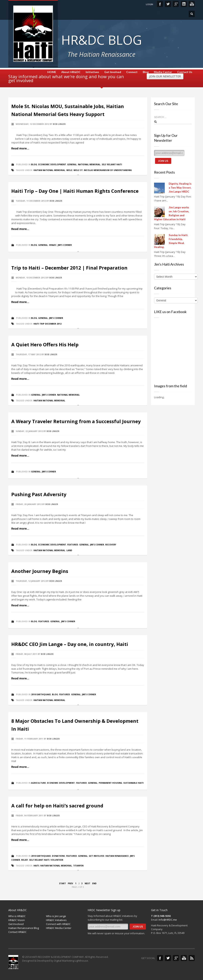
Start (62, 883)
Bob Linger (59, 124)
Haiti (36, 866)
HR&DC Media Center (59, 928)
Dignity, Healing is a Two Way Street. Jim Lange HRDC (180, 188)
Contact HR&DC (17, 932)
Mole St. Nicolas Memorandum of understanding (103, 170)
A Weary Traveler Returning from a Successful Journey (76, 421)
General (72, 164)
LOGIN (149, 4)
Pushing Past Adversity (39, 494)
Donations (58, 856)
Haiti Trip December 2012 (47, 324)
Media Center (163, 72)
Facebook (160, 4)
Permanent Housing (110, 783)
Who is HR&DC (17, 916)
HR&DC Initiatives (56, 920)
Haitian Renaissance (117, 856)
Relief (25, 860)
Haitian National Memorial (49, 170)
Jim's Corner (65, 245)
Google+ (176, 4)
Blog (146, 72)
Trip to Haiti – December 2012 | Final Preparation (69, 268)
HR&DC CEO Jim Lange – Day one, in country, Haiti (70, 644)
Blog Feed (192, 958)
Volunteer (57, 860)
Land (69, 550)
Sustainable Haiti (133, 783)
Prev (70, 883)
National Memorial (89, 164)
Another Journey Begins (40, 571)
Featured (73, 545)
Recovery (111, 545)
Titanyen (78, 866)
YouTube (192, 4)
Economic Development (52, 164)
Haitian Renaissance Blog (24, 928)
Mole (69, 170)
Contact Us (185, 72)
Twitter (168, 4)
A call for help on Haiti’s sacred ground (57, 806)
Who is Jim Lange (56, 916)
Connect (132, 72)
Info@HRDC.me (168, 920)
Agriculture (38, 783)
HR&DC (53, 245)
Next (87, 883)
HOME (52, 72)
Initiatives (92, 72)
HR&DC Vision (17, 920)
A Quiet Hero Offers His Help (45, 344)
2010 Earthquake (41, 694)
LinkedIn (184, 4)
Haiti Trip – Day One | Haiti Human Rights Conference (75, 191)
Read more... (20, 148)
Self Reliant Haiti (112, 164)
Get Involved (113, 72)
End (94, 883)
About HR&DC (71, 72)
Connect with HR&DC (58, 924)
